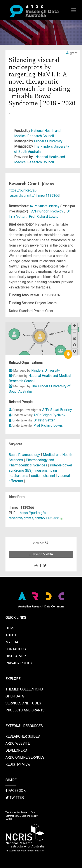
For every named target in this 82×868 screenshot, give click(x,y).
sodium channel (43, 476)
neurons (42, 470)
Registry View (18, 764)
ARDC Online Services (25, 757)
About (11, 635)
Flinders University (48, 141)
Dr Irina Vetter (44, 420)
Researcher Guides (23, 736)
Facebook (16, 791)
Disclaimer (16, 656)
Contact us (16, 649)
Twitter (15, 798)
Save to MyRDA (41, 554)
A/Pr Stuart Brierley (45, 206)
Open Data (15, 696)
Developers (16, 750)
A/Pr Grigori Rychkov (48, 211)
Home (10, 628)
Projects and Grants (25, 710)
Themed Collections (24, 689)
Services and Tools (23, 703)
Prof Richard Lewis (44, 217)
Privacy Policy (19, 663)
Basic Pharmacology (25, 455)
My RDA (12, 642)
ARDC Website (18, 743)
